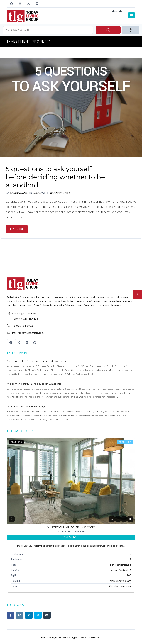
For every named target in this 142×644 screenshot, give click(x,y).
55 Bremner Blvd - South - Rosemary (71, 527)
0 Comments (60, 193)
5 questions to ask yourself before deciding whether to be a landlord (55, 177)
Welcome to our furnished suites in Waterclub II (35, 384)
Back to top (93, 638)
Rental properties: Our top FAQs (26, 407)
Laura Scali (19, 193)
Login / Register (117, 11)
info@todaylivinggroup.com (28, 333)
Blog (37, 193)
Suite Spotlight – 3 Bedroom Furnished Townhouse (37, 361)
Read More (17, 229)
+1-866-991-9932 (23, 326)
